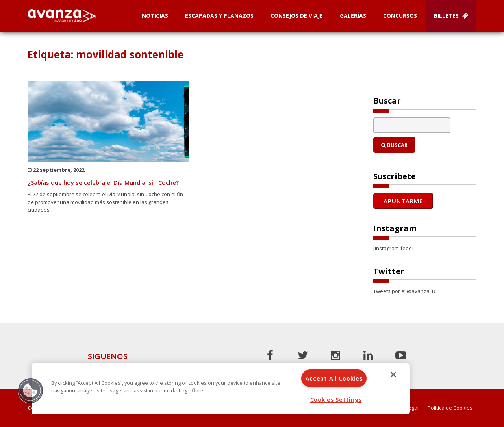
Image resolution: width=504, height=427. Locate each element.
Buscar (394, 145)
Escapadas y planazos (219, 16)
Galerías (353, 16)
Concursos (400, 16)
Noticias (155, 16)
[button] (30, 390)
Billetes (451, 16)
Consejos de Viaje (297, 16)
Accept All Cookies (334, 378)
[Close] (393, 375)
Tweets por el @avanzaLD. (405, 291)
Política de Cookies (450, 408)
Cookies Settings (336, 400)
